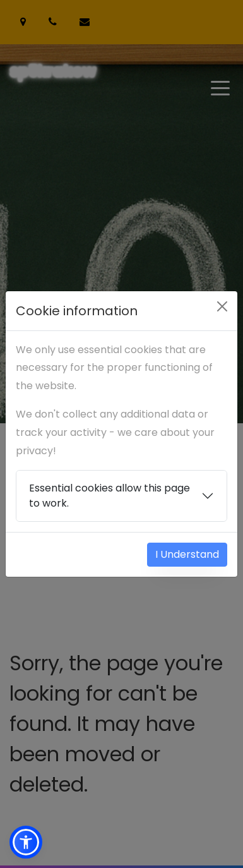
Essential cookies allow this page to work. (110, 496)
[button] (26, 842)
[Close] (222, 306)
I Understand (187, 554)
